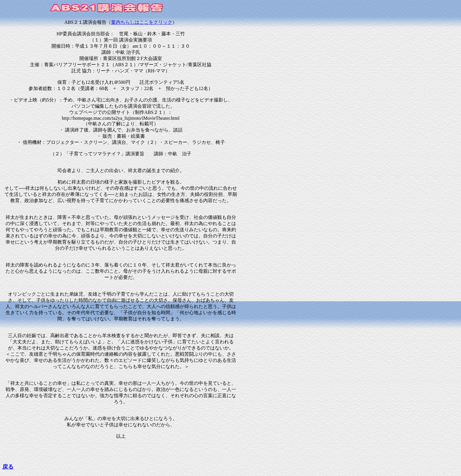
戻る (8, 467)
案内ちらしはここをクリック (142, 22)
